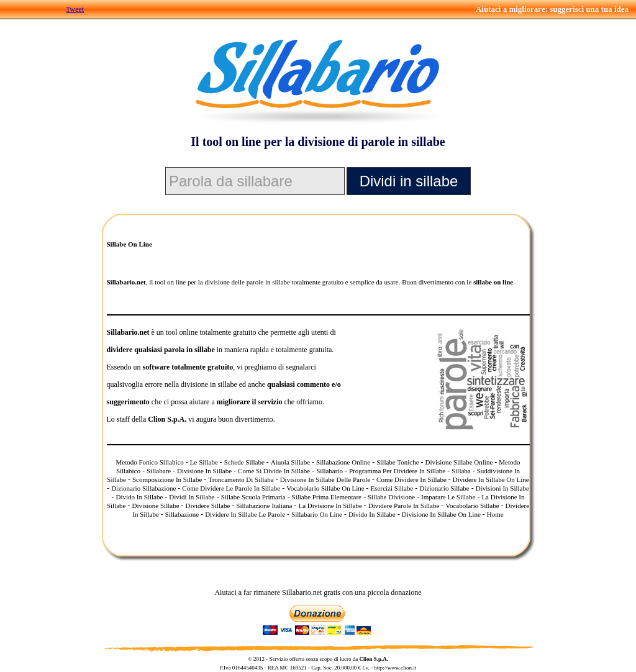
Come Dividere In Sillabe (411, 479)
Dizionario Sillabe (444, 488)
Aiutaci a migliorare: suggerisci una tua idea (552, 9)
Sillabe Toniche (397, 462)
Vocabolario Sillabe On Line (325, 488)
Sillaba (461, 471)
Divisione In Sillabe (204, 471)
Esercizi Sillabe (392, 488)
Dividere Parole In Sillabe (404, 506)
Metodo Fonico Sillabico (149, 462)
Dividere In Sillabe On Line (491, 479)
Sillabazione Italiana (264, 506)
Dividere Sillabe (208, 506)
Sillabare (159, 471)
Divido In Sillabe (140, 497)
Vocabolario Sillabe (472, 506)
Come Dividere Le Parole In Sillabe (231, 488)
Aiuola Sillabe (290, 462)
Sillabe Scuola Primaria (253, 497)
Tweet (75, 9)
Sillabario (329, 471)
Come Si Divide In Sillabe (274, 471)
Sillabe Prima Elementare (327, 497)
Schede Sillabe (244, 462)
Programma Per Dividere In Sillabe (397, 471)
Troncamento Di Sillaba (241, 479)
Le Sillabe (204, 462)
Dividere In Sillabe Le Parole (245, 514)
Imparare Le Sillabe (448, 497)
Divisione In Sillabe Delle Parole (325, 479)
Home (495, 514)
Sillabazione (182, 514)
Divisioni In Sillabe (502, 488)
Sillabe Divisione (391, 497)
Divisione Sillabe (155, 506)
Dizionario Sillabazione (143, 488)
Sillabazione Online (343, 462)
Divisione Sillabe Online (459, 462)
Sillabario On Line (317, 514)
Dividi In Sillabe (192, 497)
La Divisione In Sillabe (330, 506)
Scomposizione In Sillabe (167, 479)
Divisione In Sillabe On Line (441, 514)
